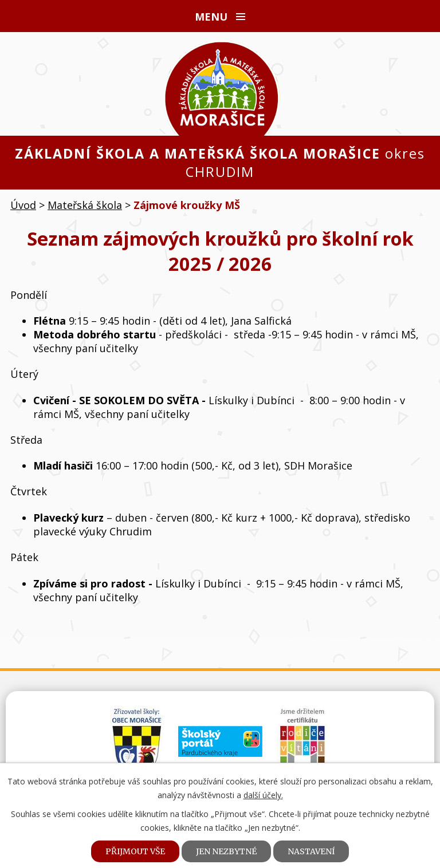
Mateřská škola (85, 205)
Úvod (23, 205)
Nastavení (311, 851)
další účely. (263, 795)
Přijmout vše (135, 851)
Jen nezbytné (226, 851)
